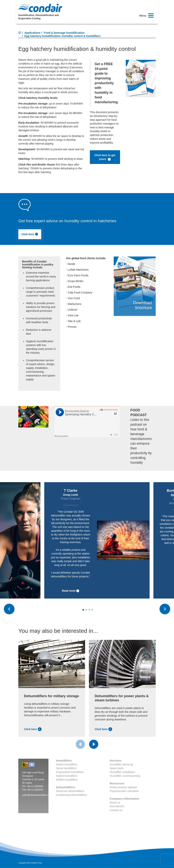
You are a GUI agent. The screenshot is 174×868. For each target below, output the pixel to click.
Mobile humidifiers (67, 780)
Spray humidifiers (66, 768)
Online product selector (123, 787)
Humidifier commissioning (125, 776)
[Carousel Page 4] (92, 610)
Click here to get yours (105, 157)
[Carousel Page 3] (89, 610)
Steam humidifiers (67, 764)
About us (115, 802)
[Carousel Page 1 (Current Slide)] (83, 610)
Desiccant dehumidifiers (70, 791)
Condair (40, 8)
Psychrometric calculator (124, 791)
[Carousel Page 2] (86, 610)
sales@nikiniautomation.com (37, 795)
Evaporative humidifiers (70, 772)
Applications (32, 33)
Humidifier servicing (121, 764)
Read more (71, 591)
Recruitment (117, 806)
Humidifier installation (122, 772)
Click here (30, 234)
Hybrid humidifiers (67, 776)
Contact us (116, 810)
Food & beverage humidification (64, 33)
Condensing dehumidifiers (72, 795)
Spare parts (117, 768)
